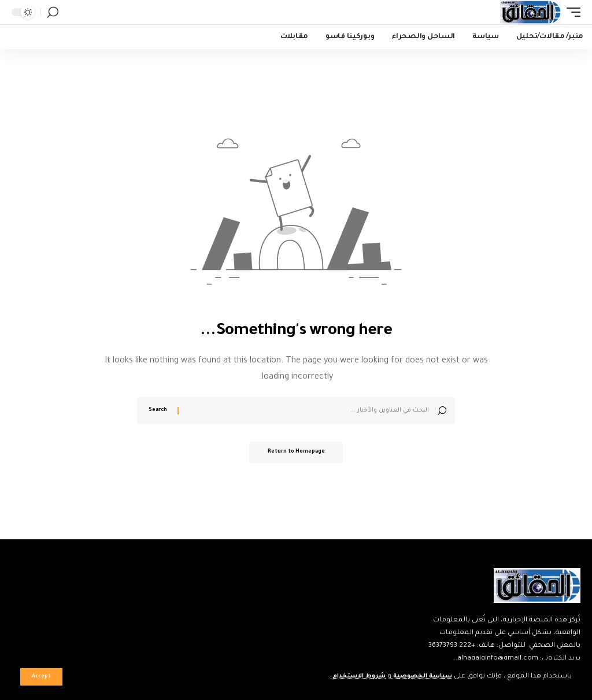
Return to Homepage (296, 453)
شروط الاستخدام (349, 677)
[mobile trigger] (571, 12)
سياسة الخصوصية (419, 677)
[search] (53, 12)
